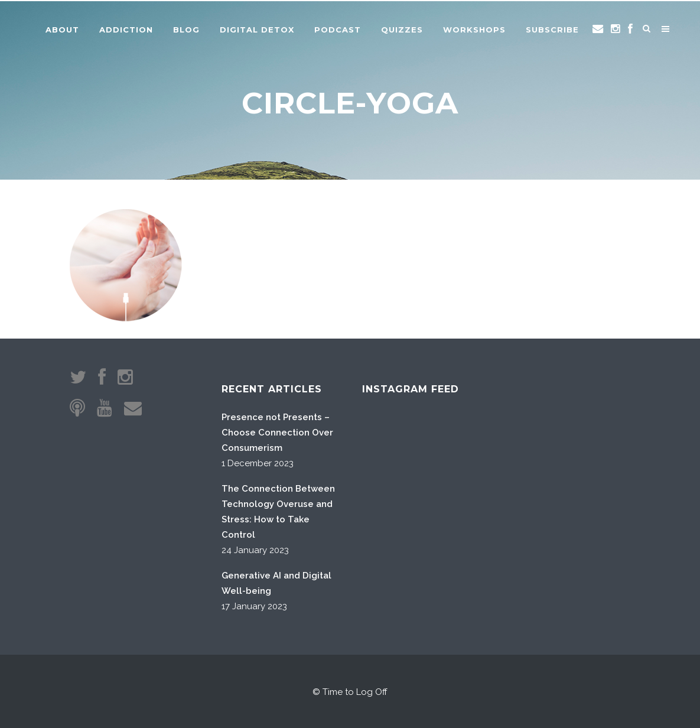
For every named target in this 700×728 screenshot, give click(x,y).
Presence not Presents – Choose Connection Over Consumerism (277, 433)
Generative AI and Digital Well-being (276, 583)
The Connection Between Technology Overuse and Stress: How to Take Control (278, 512)
